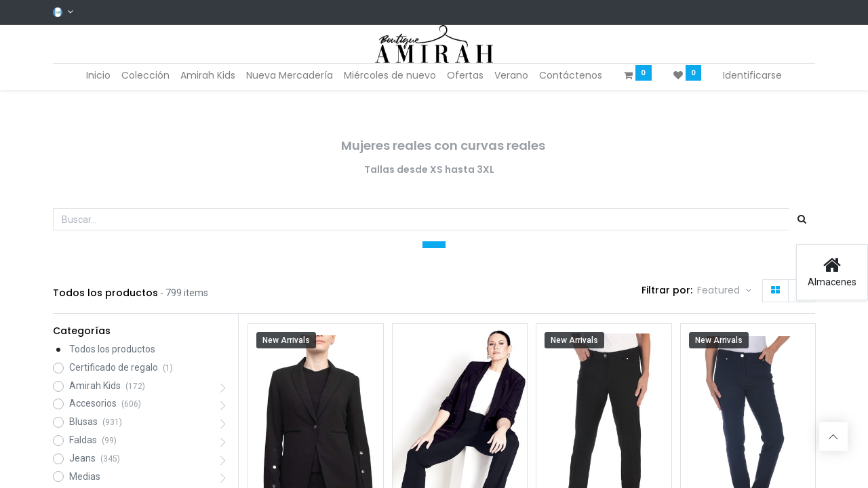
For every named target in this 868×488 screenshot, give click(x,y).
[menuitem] (98, 76)
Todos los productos (112, 349)
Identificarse (752, 75)
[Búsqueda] (802, 220)
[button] (724, 291)
